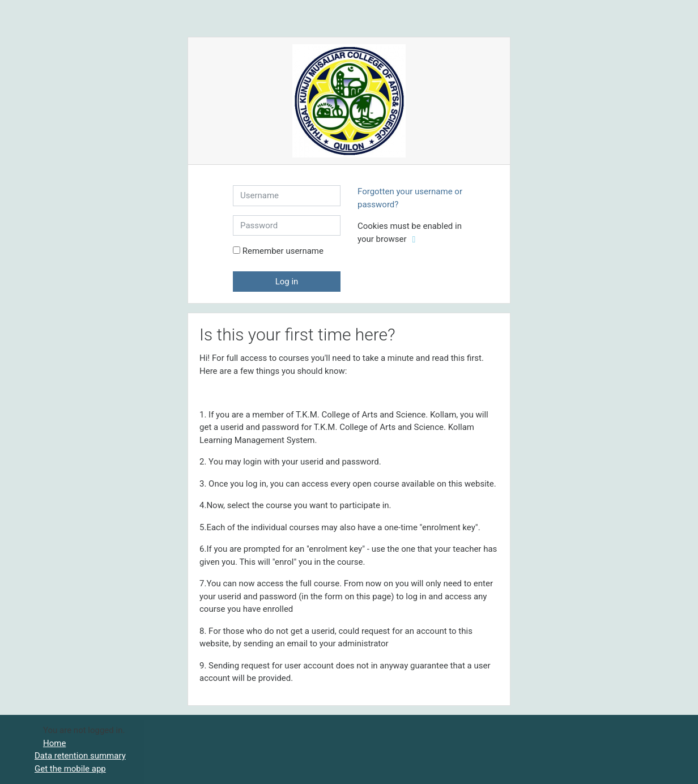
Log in (287, 282)
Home (54, 743)
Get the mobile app (70, 769)
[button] (416, 240)
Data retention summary (80, 756)
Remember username (283, 251)
